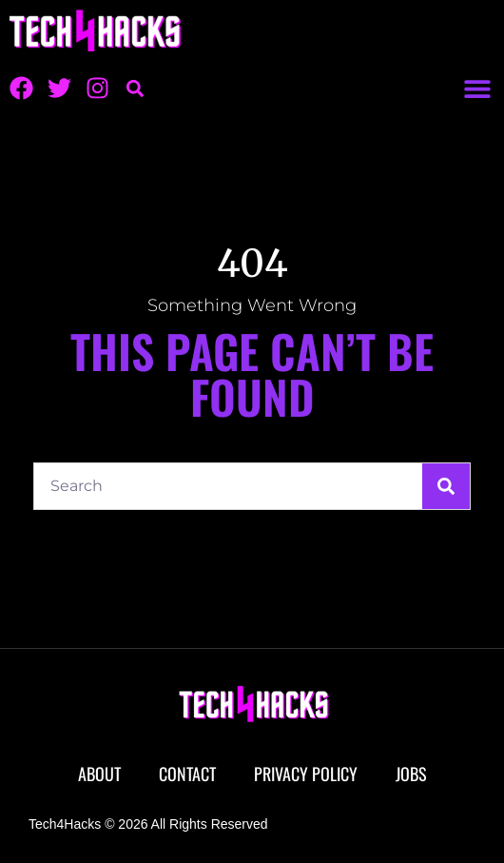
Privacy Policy (306, 774)
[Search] (446, 486)
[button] (477, 88)
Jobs (411, 774)
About (99, 774)
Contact (187, 774)
